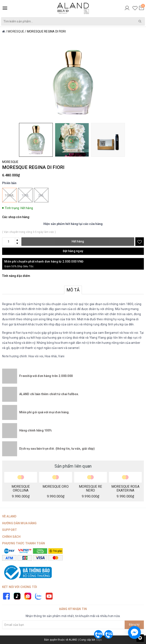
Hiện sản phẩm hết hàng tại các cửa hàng (73, 224)
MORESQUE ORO (56, 487)
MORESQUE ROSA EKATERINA (125, 488)
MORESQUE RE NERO (91, 488)
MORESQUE (10, 162)
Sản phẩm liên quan (73, 466)
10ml (25, 195)
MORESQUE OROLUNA (21, 488)
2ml (41, 195)
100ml (10, 195)
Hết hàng (78, 241)
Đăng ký (134, 625)
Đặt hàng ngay (73, 251)
